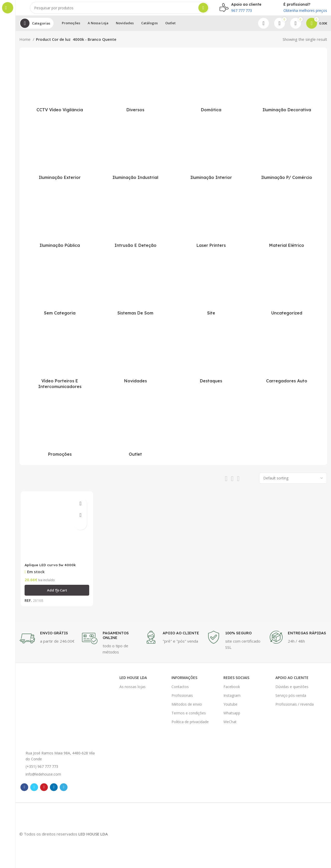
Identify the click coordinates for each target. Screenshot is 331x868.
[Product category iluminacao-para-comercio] (287, 157)
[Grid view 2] (226, 484)
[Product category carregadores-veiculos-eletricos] (287, 360)
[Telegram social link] (64, 790)
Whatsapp (232, 716)
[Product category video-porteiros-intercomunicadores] (60, 363)
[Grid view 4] (238, 484)
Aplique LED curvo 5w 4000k (51, 570)
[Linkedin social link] (54, 790)
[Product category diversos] (136, 89)
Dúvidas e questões (292, 690)
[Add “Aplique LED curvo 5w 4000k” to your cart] (56, 596)
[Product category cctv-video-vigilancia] (60, 89)
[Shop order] (293, 483)
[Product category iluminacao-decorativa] (287, 89)
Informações (184, 681)
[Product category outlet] (136, 433)
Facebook (232, 690)
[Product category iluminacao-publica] (60, 225)
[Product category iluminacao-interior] (211, 157)
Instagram (232, 699)
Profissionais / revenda (295, 707)
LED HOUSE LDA (133, 681)
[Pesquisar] (120, 10)
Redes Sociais (236, 681)
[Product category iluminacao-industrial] (136, 157)
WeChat (230, 725)
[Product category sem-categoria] (60, 292)
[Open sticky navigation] (36, 28)
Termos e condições (189, 716)
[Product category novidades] (136, 360)
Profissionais (182, 699)
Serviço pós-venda (291, 699)
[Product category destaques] (211, 360)
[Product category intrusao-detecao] (136, 225)
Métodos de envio (187, 707)
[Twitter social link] (34, 790)
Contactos (180, 690)
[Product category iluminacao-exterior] (60, 157)
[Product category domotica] (211, 89)
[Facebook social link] (24, 790)
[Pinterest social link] (44, 790)
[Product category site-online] (211, 292)
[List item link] (59, 770)
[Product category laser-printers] (211, 225)
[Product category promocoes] (60, 433)
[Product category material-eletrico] (287, 225)
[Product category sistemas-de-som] (136, 292)
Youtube (230, 707)
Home (25, 44)
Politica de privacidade (190, 725)
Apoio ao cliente (292, 681)
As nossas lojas (133, 690)
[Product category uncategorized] (287, 292)
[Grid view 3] (232, 484)
